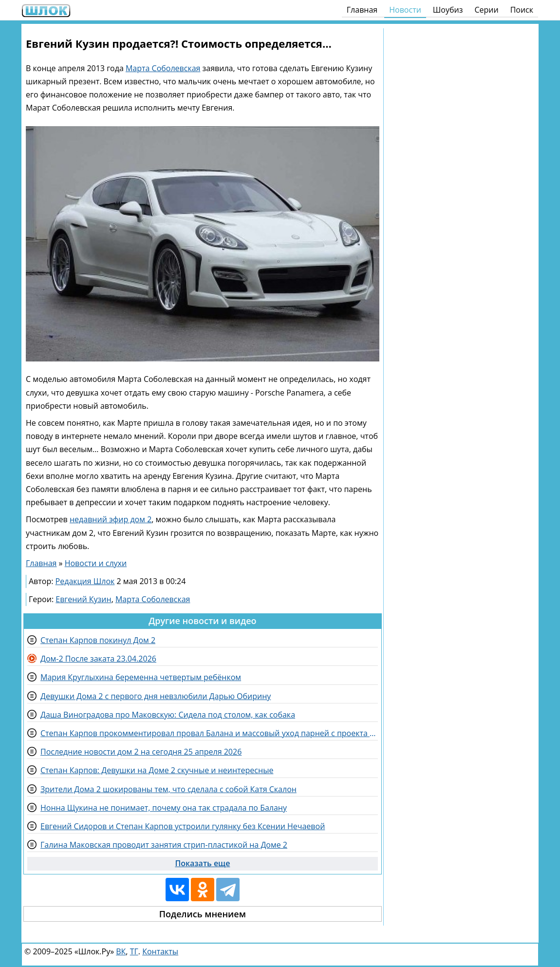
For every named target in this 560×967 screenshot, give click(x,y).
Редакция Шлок (85, 581)
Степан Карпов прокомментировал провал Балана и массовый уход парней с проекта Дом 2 (209, 733)
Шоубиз (448, 10)
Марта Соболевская (163, 68)
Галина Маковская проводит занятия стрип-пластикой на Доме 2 (164, 845)
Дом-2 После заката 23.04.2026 (98, 659)
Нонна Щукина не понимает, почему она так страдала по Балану (164, 808)
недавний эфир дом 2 (111, 519)
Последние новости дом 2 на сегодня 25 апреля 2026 (141, 752)
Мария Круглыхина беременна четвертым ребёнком (141, 677)
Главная (362, 10)
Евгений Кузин (83, 599)
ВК (121, 951)
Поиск (522, 10)
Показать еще (202, 863)
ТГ (134, 951)
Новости (405, 10)
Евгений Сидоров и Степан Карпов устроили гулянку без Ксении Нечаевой (183, 826)
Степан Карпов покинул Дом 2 (98, 640)
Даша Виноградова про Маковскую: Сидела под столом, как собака (168, 715)
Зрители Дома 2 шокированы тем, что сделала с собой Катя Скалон (168, 789)
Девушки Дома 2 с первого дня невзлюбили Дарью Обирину (156, 696)
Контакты (160, 951)
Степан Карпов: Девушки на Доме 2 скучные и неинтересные (157, 770)
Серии (486, 10)
